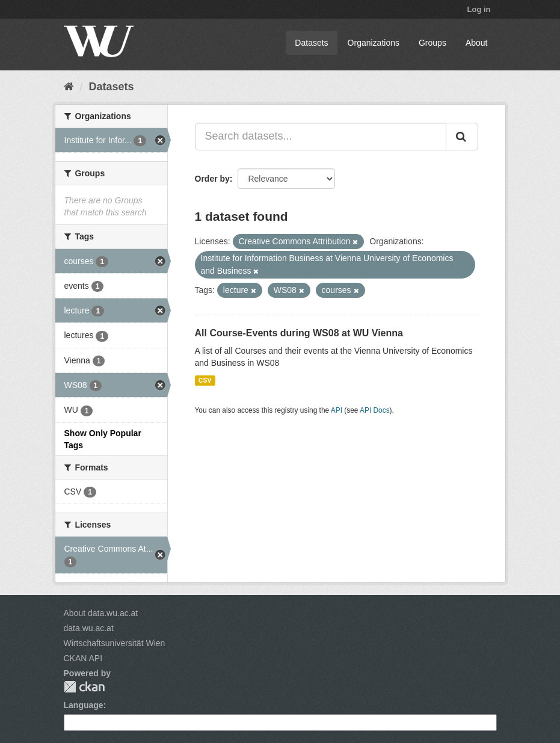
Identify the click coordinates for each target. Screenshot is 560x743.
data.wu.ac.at (89, 628)
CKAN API (83, 658)
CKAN (84, 687)
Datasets (311, 43)
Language (84, 705)
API (337, 410)
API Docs (375, 410)
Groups (432, 43)
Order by (212, 179)
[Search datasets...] (321, 137)
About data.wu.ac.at (101, 613)
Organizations (374, 43)
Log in (479, 9)
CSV (205, 380)
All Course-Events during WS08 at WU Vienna (299, 333)
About (477, 43)
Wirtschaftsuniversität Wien (115, 643)
